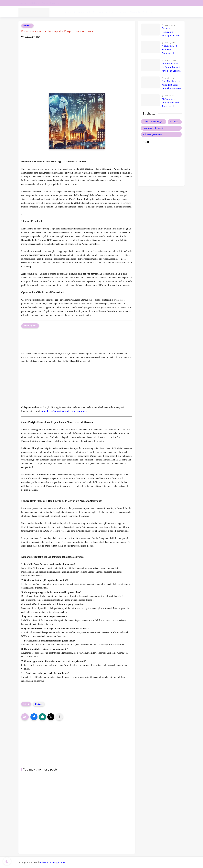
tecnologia (66, 12)
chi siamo (34, 3)
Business (147, 12)
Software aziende (82, 12)
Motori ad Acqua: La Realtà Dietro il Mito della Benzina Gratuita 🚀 (171, 67)
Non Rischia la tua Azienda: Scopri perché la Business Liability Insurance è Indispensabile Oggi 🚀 (172, 85)
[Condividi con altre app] (59, 717)
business (27, 26)
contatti (23, 3)
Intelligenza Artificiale (104, 12)
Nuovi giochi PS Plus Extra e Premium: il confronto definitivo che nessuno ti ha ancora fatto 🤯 (170, 50)
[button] (34, 717)
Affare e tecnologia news (53, 862)
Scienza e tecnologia (152, 122)
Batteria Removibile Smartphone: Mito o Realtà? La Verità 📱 (172, 32)
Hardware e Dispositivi (129, 12)
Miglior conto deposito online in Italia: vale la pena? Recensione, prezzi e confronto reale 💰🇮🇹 (172, 103)
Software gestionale (152, 134)
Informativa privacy (51, 3)
